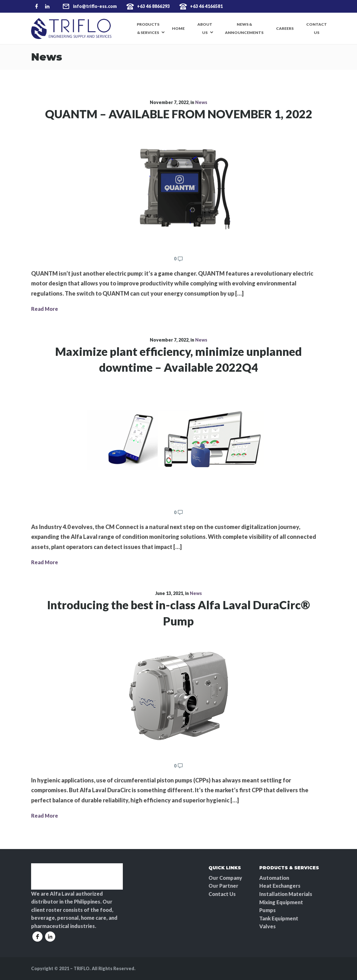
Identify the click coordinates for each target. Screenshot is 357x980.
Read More (45, 309)
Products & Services (148, 28)
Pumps (268, 910)
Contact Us (317, 28)
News (201, 102)
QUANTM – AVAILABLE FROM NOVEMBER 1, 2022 (179, 114)
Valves (268, 926)
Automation (274, 878)
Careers (285, 28)
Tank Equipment (279, 918)
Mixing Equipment (281, 902)
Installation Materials (286, 894)
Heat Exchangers (280, 886)
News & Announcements (244, 28)
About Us (205, 28)
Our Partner (223, 886)
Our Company (225, 878)
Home (178, 28)
